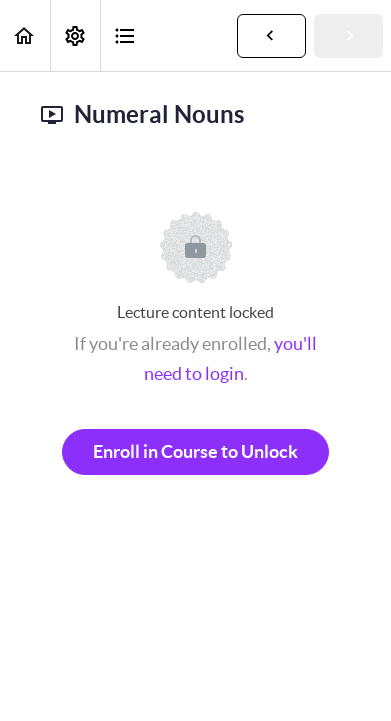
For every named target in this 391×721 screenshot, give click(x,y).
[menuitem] (75, 35)
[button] (25, 35)
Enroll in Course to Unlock (195, 451)
